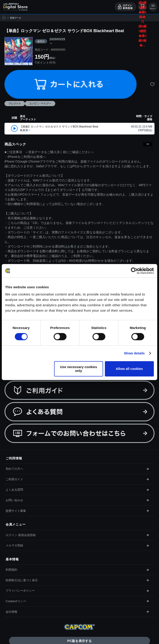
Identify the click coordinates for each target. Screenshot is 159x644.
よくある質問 (14, 490)
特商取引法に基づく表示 (22, 580)
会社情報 (11, 612)
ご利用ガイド (14, 479)
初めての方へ (14, 469)
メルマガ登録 (14, 545)
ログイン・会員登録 (125, 7)
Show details (134, 353)
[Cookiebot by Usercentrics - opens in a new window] (134, 271)
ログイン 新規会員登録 (21, 535)
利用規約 (11, 570)
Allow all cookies (129, 369)
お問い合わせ (14, 500)
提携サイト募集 (16, 511)
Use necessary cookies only (78, 369)
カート (142, 7)
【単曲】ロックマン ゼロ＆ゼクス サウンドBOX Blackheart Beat (59, 127)
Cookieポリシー (16, 601)
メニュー (153, 7)
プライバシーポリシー (20, 591)
